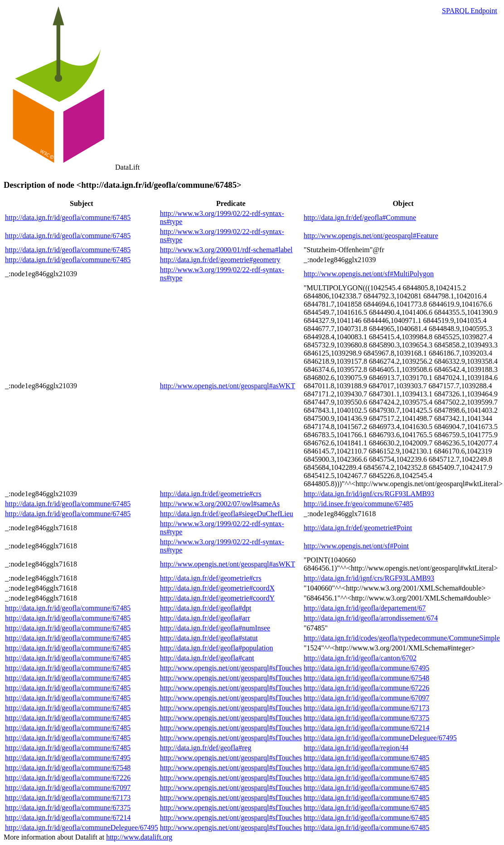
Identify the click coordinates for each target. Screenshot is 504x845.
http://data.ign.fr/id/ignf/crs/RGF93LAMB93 (369, 494)
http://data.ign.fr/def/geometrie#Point (358, 528)
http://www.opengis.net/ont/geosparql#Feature (371, 236)
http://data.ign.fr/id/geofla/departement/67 (365, 608)
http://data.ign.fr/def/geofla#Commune (360, 217)
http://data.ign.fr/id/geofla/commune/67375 (366, 718)
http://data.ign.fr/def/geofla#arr (205, 618)
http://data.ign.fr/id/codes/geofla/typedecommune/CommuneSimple (402, 638)
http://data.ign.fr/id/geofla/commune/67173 (366, 708)
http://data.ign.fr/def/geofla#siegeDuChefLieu (227, 514)
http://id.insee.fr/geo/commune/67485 (359, 504)
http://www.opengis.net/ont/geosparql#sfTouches (231, 668)
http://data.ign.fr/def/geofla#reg (206, 748)
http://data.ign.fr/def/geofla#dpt (206, 608)
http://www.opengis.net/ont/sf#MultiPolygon (369, 274)
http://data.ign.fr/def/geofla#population (217, 648)
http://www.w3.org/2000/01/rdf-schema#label (226, 250)
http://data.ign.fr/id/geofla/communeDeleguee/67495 (380, 738)
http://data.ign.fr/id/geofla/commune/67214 (366, 728)
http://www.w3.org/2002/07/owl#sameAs (220, 504)
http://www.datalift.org (139, 837)
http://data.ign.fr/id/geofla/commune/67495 (366, 668)
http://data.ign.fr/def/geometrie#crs (211, 494)
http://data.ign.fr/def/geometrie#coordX (217, 588)
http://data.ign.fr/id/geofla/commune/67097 (366, 698)
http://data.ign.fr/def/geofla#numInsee (215, 628)
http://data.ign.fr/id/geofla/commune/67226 (366, 688)
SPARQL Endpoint (470, 11)
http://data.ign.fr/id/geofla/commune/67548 (366, 678)
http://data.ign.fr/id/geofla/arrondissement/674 (371, 618)
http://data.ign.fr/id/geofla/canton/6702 (360, 658)
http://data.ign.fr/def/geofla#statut (209, 638)
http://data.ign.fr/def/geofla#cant (207, 658)
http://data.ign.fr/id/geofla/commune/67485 (68, 217)
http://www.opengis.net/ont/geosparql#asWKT (228, 386)
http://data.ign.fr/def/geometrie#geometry (220, 260)
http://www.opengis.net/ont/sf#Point (356, 546)
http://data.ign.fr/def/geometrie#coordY (217, 598)
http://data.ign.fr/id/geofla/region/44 (356, 748)
